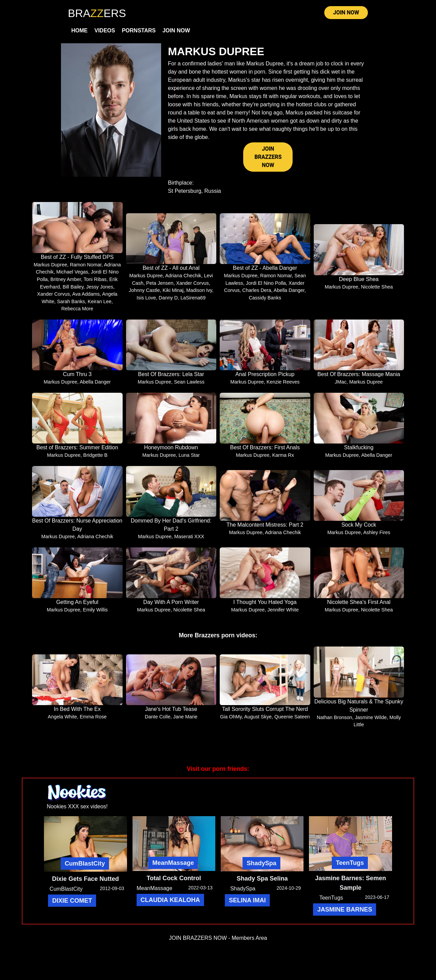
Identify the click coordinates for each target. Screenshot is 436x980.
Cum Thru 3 (77, 378)
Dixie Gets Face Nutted (85, 882)
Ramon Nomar (86, 268)
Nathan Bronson (334, 721)
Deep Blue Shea (359, 283)
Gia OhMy (231, 720)
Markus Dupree (50, 268)
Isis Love (146, 301)
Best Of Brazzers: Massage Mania (359, 378)
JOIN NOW (346, 14)
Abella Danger (289, 294)
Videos (105, 33)
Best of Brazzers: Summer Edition (77, 451)
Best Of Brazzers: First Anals (265, 451)
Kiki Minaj (173, 294)
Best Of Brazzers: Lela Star (171, 378)
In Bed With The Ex (77, 713)
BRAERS (97, 13)
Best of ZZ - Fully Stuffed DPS (77, 260)
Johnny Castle (144, 294)
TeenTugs (350, 867)
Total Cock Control (174, 882)
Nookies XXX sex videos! (77, 810)
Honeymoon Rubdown (171, 451)
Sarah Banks (71, 305)
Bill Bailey (73, 290)
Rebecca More (77, 312)
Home (79, 33)
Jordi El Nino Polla (266, 286)
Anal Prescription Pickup (265, 378)
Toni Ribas (95, 283)
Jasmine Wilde (371, 721)
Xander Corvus (53, 297)
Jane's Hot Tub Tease (171, 713)
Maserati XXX (189, 540)
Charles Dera (257, 294)
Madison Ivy (199, 294)
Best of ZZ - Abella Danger (265, 271)
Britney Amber (66, 283)
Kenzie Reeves (283, 386)
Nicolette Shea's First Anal (359, 605)
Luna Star (189, 459)
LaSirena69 (193, 301)
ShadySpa (261, 867)
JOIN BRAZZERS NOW (268, 160)
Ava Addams (86, 297)
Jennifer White (283, 613)
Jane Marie (185, 720)
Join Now (176, 33)
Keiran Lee (100, 305)
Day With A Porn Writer (171, 605)
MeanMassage (173, 867)
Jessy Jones (100, 290)
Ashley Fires (377, 536)
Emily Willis (96, 613)
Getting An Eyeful (77, 605)
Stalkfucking (359, 451)
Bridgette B (95, 459)
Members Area (249, 942)
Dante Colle (158, 720)
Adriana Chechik (183, 279)
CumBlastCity (85, 867)
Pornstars (139, 33)
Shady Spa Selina (262, 882)
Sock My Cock (359, 528)
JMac (341, 386)
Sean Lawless (189, 386)
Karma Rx (283, 459)
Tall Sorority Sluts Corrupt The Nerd (265, 713)
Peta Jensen (160, 286)
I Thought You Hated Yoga (265, 605)
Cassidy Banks (265, 301)
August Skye (258, 720)
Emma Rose (93, 720)
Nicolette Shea (377, 290)
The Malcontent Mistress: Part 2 (265, 528)
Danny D (168, 301)
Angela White (62, 720)
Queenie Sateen (292, 720)
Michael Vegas (72, 276)
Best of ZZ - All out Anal (171, 271)
